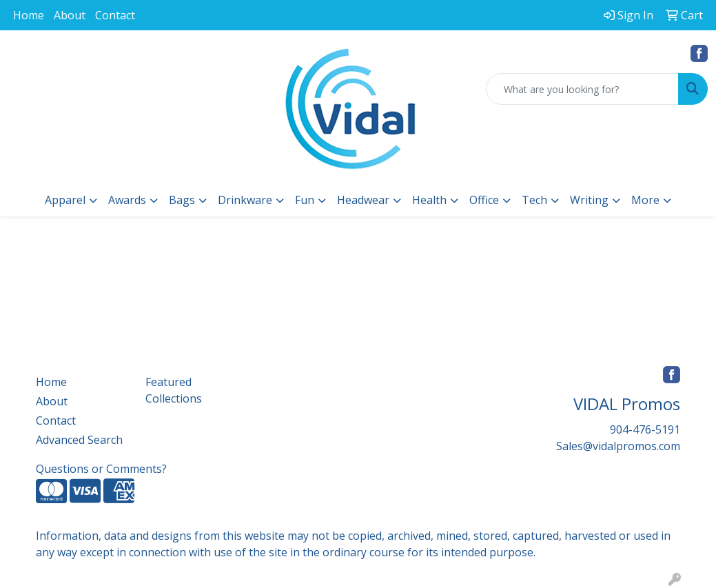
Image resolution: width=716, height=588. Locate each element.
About (70, 15)
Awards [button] (127, 200)
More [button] (645, 200)
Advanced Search (79, 440)
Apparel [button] (65, 200)
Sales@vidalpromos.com (618, 446)
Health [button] (429, 200)
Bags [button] (182, 200)
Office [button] (484, 200)
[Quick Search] (582, 89)
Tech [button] (534, 200)
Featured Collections (174, 390)
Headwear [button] (363, 200)
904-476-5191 (645, 429)
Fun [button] (305, 200)
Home (29, 15)
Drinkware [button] (245, 200)
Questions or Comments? (101, 469)
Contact (115, 15)
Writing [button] (589, 200)
